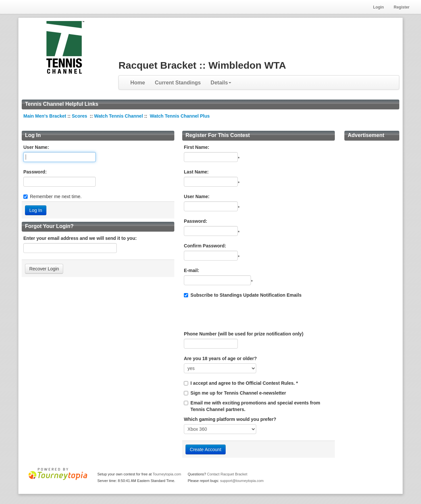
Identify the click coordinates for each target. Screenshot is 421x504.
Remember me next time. (56, 196)
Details (221, 83)
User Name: (36, 147)
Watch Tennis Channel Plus (180, 116)
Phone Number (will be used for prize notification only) (244, 334)
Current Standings (178, 83)
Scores (80, 116)
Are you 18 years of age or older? (220, 358)
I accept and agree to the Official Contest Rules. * (244, 383)
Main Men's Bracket (45, 116)
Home (137, 83)
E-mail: (192, 270)
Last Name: (196, 172)
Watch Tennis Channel (119, 116)
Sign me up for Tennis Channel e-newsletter (238, 393)
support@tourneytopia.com (242, 481)
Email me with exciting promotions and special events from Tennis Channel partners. (255, 406)
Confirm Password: (205, 246)
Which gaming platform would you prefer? (230, 419)
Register (402, 7)
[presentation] (234, 314)
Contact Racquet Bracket (227, 474)
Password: (35, 172)
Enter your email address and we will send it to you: (80, 238)
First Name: (197, 147)
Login (378, 7)
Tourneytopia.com (167, 474)
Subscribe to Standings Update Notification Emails (243, 295)
